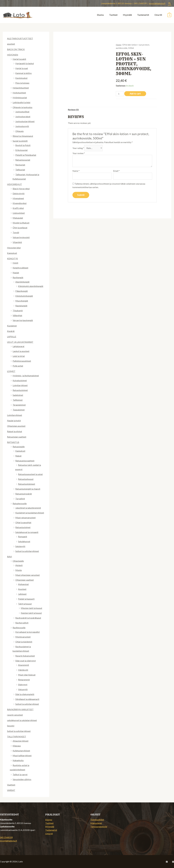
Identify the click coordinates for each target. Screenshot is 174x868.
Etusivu (100, 15)
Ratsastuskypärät (24, 494)
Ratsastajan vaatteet (17, 437)
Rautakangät (21, 306)
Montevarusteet (23, 637)
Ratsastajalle (19, 447)
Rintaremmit (24, 680)
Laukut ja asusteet (21, 351)
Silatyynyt (23, 684)
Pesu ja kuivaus (22, 83)
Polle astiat (18, 366)
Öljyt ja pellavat (20, 228)
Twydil (16, 232)
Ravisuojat (20, 165)
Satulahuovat (24, 541)
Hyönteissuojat (20, 97)
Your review (79, 153)
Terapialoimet (19, 405)
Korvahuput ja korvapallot (28, 632)
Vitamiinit (17, 242)
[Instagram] (173, 862)
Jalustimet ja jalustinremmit (28, 508)
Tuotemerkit (143, 15)
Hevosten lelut (14, 248)
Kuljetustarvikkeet (21, 751)
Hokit (15, 263)
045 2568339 (6, 837)
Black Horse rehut (21, 189)
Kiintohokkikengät (24, 296)
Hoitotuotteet (19, 93)
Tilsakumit (18, 310)
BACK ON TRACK (16, 49)
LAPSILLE (12, 337)
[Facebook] (167, 862)
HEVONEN (13, 55)
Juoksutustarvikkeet (25, 121)
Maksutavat (96, 823)
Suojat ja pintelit (20, 141)
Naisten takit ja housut (31, 613)
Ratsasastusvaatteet (25, 461)
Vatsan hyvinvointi (21, 237)
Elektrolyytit (19, 193)
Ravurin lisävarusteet (25, 656)
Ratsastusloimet (20, 390)
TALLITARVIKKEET (17, 736)
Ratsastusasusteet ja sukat (30, 474)
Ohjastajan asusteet (16, 426)
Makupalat (18, 218)
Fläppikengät (22, 291)
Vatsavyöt (23, 689)
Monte (19, 570)
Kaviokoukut (21, 78)
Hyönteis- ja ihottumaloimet (26, 376)
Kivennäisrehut (20, 203)
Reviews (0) (73, 110)
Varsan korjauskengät (23, 320)
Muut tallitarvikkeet (22, 755)
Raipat (18, 456)
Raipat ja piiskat (15, 431)
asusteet (11, 44)
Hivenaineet (18, 198)
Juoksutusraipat (23, 116)
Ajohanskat (23, 584)
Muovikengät (22, 301)
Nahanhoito (18, 760)
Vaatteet (11, 785)
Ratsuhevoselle (20, 503)
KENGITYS (12, 258)
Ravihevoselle (19, 628)
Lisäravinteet (19, 213)
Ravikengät (18, 277)
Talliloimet (18, 400)
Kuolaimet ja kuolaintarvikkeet (30, 513)
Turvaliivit (20, 499)
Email (116, 171)
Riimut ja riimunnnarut (23, 136)
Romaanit (23, 537)
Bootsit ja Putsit (23, 145)
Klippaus (17, 746)
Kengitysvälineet (20, 268)
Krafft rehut (18, 208)
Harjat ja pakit (19, 59)
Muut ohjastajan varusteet (28, 575)
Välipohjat (17, 315)
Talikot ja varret (20, 774)
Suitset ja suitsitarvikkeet (27, 551)
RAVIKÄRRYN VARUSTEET (20, 709)
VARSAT (11, 790)
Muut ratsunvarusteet (25, 518)
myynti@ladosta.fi (157, 3)
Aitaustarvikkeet (21, 741)
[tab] (73, 110)
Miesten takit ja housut (31, 608)
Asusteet (22, 589)
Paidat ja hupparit (26, 599)
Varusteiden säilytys (22, 779)
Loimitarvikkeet (20, 385)
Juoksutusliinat (22, 112)
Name (76, 171)
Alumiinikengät (22, 282)
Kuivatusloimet (20, 380)
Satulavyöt (20, 546)
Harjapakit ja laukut (25, 63)
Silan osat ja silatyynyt (26, 661)
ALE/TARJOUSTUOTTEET (20, 38)
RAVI (10, 557)
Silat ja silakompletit (25, 694)
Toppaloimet (19, 410)
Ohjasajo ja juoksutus (22, 107)
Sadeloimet (18, 395)
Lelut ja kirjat (19, 356)
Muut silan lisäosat (27, 675)
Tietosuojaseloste (99, 826)
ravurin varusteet (15, 715)
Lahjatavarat (18, 346)
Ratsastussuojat (23, 160)
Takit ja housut (25, 604)
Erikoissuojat (21, 150)
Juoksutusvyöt (22, 126)
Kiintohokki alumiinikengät (31, 286)
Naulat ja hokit (14, 421)
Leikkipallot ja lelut (21, 102)
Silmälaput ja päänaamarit (27, 699)
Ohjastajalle (18, 561)
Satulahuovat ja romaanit (27, 532)
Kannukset (12, 253)
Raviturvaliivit (22, 623)
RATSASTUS (13, 442)
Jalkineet (22, 594)
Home (118, 45)
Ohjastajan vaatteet (25, 580)
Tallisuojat (20, 170)
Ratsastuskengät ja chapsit (28, 489)
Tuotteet (113, 15)
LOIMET (11, 371)
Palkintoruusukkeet (22, 361)
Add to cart (135, 94)
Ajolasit (19, 565)
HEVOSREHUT (14, 184)
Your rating (78, 148)
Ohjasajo (20, 131)
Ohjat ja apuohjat (23, 522)
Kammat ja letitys (24, 73)
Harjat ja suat (22, 68)
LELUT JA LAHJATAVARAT (20, 342)
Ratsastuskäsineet (27, 484)
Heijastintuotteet (21, 88)
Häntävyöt (23, 670)
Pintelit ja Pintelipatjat (26, 155)
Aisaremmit (24, 665)
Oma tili (158, 15)
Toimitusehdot (97, 820)
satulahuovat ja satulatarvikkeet (22, 720)
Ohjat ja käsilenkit (24, 642)
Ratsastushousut (26, 479)
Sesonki (11, 726)
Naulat (16, 273)
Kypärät (11, 331)
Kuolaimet (12, 326)
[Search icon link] (170, 3)
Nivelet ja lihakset (21, 223)
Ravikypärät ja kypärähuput (28, 618)
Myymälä (127, 15)
